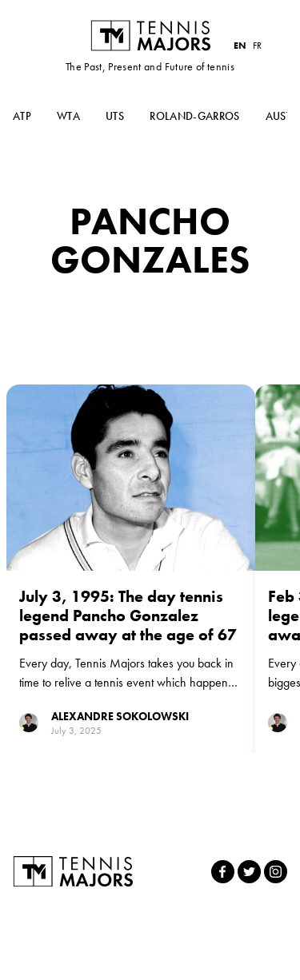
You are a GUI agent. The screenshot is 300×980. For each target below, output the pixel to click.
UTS (115, 116)
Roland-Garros (195, 116)
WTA (68, 116)
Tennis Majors (150, 36)
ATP (22, 116)
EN (240, 46)
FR (257, 46)
